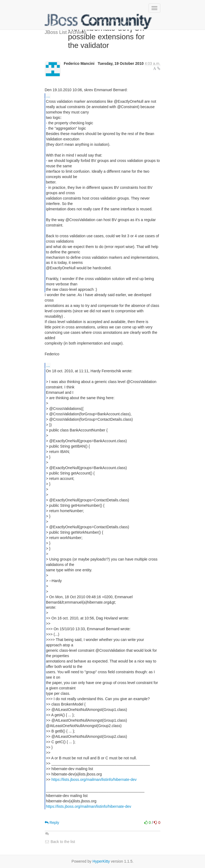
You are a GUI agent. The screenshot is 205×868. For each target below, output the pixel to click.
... (48, 96)
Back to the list (60, 842)
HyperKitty (101, 861)
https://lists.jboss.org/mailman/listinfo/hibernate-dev (94, 780)
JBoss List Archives (98, 22)
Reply (52, 823)
